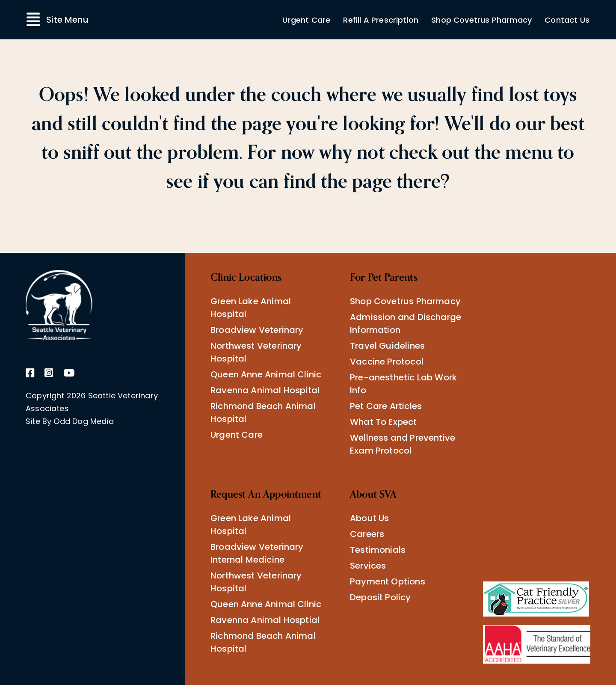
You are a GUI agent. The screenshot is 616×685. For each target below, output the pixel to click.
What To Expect (384, 422)
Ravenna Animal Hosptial (265, 620)
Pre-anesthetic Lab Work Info (403, 384)
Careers (367, 534)
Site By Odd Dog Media (70, 421)
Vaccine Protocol (387, 362)
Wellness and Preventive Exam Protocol (403, 444)
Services (368, 566)
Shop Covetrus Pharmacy (481, 20)
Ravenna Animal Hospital (265, 390)
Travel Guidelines (387, 346)
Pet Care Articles (386, 406)
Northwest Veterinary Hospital (256, 352)
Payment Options (388, 581)
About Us (369, 518)
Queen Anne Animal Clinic (266, 374)
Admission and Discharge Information (406, 323)
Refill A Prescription (381, 20)
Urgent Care (306, 20)
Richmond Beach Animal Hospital (263, 412)
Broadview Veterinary (257, 330)
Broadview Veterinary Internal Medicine (257, 553)
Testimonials (378, 550)
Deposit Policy (381, 597)
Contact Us (567, 20)
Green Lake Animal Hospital (251, 308)
